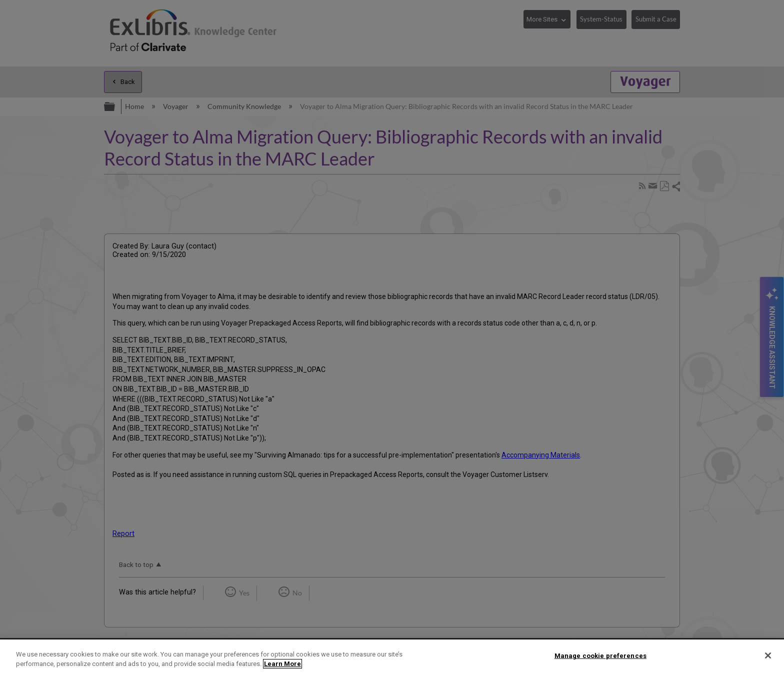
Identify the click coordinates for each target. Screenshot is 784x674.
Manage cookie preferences (600, 656)
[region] (392, 657)
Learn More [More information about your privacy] (282, 664)
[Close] (768, 655)
